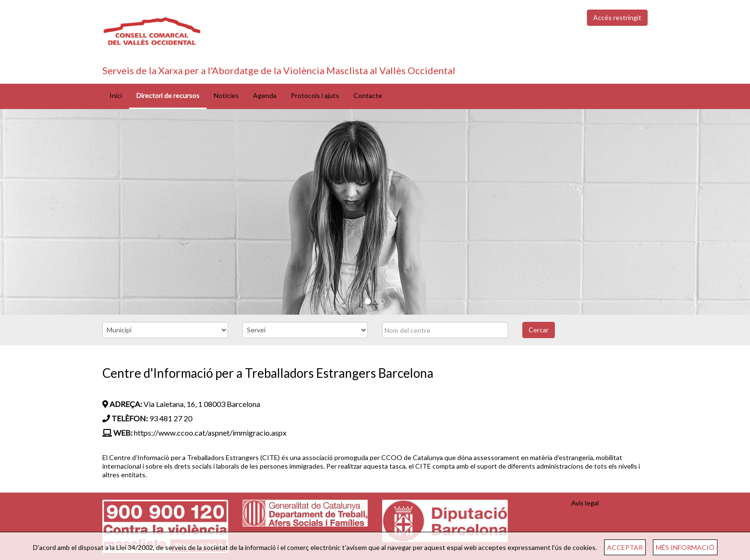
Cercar (539, 330)
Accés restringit (617, 17)
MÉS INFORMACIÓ (685, 547)
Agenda (265, 95)
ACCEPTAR (625, 547)
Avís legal (585, 503)
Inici (116, 95)
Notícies (226, 95)
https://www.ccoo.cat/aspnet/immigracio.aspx (210, 433)
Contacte (368, 95)
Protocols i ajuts (315, 95)
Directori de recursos (168, 95)
